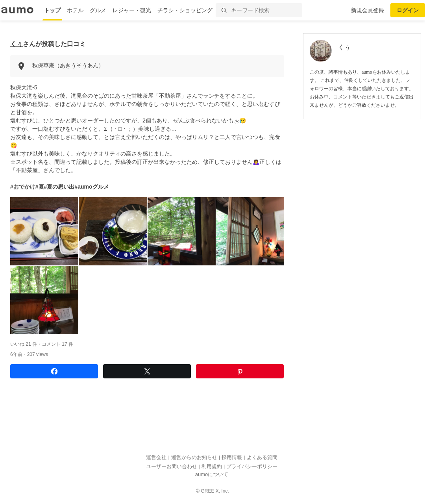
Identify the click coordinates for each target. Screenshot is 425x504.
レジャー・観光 (132, 10)
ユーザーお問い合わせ (172, 466)
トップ (52, 10)
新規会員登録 (368, 10)
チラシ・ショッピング (185, 10)
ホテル (75, 10)
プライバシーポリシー (252, 466)
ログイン (408, 10)
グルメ (98, 10)
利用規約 (212, 466)
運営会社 (156, 457)
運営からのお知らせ (194, 457)
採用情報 (232, 457)
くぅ (17, 44)
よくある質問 (262, 457)
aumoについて (212, 474)
